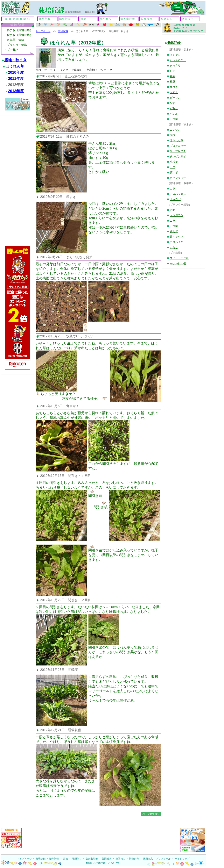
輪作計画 (54, 859)
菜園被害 (107, 859)
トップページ (43, 31)
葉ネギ (174, 173)
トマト (174, 92)
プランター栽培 (17, 45)
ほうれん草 (15, 66)
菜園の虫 (120, 859)
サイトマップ (182, 859)
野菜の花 (134, 859)
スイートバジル (179, 258)
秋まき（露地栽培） (20, 35)
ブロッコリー (178, 146)
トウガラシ (177, 215)
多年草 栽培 (15, 40)
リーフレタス (178, 151)
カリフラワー (178, 178)
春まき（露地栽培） (20, 30)
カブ (173, 167)
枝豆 (173, 82)
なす (173, 103)
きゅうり (175, 66)
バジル (174, 114)
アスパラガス (178, 194)
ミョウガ (175, 199)
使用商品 (148, 859)
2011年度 (16, 79)
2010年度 (16, 72)
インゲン (175, 55)
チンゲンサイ (178, 156)
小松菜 (174, 162)
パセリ (174, 108)
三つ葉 (174, 119)
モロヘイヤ (177, 242)
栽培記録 (63, 31)
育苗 (65, 859)
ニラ (173, 189)
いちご (174, 247)
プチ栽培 (13, 50)
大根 (173, 135)
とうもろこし (178, 60)
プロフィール (164, 859)
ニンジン (175, 130)
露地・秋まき (15, 60)
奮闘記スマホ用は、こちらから (103, 863)
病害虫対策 (92, 859)
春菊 (173, 76)
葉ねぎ (174, 87)
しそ (173, 71)
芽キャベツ (177, 237)
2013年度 (16, 91)
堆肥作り (77, 859)
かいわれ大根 (178, 263)
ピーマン (175, 98)
